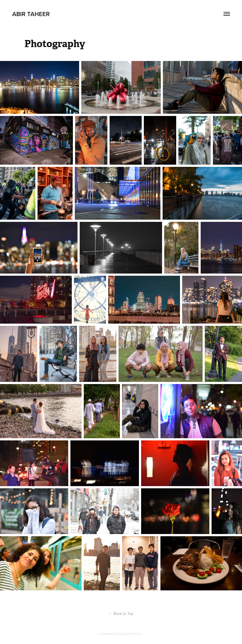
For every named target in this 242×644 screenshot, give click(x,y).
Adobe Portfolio (130, 634)
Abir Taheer (31, 14)
